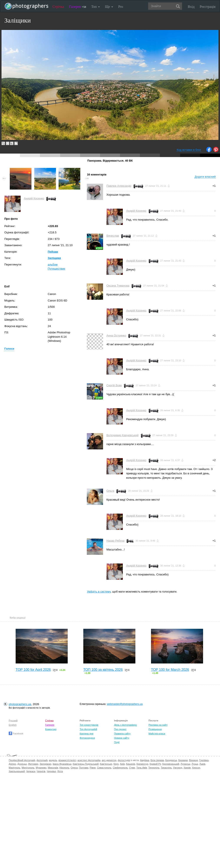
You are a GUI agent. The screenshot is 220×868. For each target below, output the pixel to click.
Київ (122, 764)
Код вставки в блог (189, 150)
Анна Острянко (116, 335)
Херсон (196, 768)
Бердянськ (171, 760)
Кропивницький (171, 764)
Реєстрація (208, 7)
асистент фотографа (89, 760)
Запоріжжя (45, 764)
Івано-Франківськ (62, 764)
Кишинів (131, 764)
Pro (121, 7)
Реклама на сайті (158, 725)
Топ (96, 7)
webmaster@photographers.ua (125, 704)
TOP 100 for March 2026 (170, 670)
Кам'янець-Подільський (86, 764)
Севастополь (104, 768)
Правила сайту (122, 734)
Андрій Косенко (34, 198)
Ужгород (178, 768)
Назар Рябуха (115, 541)
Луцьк (195, 764)
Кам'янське (106, 764)
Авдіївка (145, 760)
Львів (202, 764)
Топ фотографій (88, 729)
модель (53, 760)
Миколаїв (53, 768)
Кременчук (142, 764)
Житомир (33, 764)
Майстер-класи (157, 734)
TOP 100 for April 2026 (33, 670)
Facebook (16, 734)
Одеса (74, 768)
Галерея (78, 7)
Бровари (183, 760)
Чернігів (41, 771)
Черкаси (31, 771)
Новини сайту (122, 738)
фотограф (42, 760)
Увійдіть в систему (99, 592)
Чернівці (51, 771)
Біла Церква (157, 760)
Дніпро (12, 764)
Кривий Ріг (155, 764)
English (13, 725)
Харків (187, 768)
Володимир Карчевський (122, 435)
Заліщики (54, 258)
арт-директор (109, 760)
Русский (13, 721)
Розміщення (155, 729)
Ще (109, 7)
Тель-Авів (142, 768)
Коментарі (51, 729)
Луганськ (185, 764)
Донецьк (22, 764)
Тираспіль (166, 768)
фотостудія (124, 760)
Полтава (84, 768)
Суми (132, 768)
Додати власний (205, 177)
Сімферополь (120, 768)
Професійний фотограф (22, 760)
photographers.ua (20, 704)
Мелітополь (28, 768)
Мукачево (41, 768)
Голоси (9, 349)
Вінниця (194, 760)
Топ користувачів (89, 725)
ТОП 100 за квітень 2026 (103, 670)
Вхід (191, 7)
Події (117, 742)
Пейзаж (53, 252)
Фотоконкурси (87, 738)
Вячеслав (113, 236)
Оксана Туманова (118, 286)
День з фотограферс (126, 725)
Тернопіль (154, 768)
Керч (116, 764)
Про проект (120, 729)
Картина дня (86, 734)
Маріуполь (14, 768)
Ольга (110, 491)
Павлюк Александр (119, 186)
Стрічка (58, 7)
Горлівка (204, 760)
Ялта (60, 771)
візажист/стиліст (67, 760)
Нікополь (64, 768)
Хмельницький (17, 771)
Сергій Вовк (114, 385)
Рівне (93, 768)
